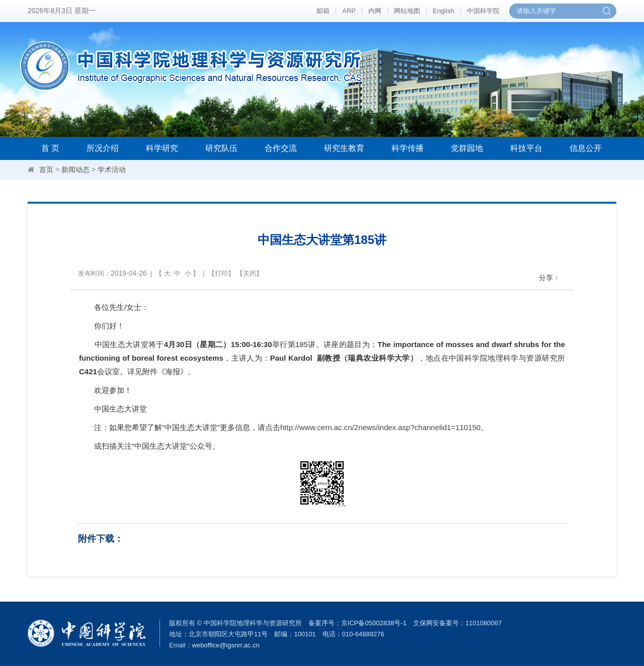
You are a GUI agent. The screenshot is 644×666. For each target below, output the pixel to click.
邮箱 (323, 11)
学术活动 (112, 170)
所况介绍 (103, 148)
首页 (46, 170)
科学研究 (162, 148)
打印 (221, 273)
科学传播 (408, 148)
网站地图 (407, 11)
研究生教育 (344, 148)
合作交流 (281, 148)
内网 (375, 11)
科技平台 (526, 148)
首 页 (50, 148)
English (444, 11)
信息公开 (586, 148)
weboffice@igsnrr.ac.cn (226, 645)
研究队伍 (221, 148)
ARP (349, 11)
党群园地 (467, 148)
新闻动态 (75, 170)
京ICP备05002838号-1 (374, 623)
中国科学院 (483, 11)
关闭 (250, 273)
